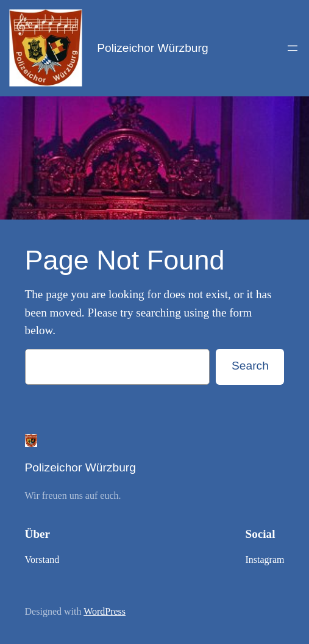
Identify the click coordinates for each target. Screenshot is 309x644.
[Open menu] (293, 48)
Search (250, 366)
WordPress (105, 611)
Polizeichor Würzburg (152, 48)
